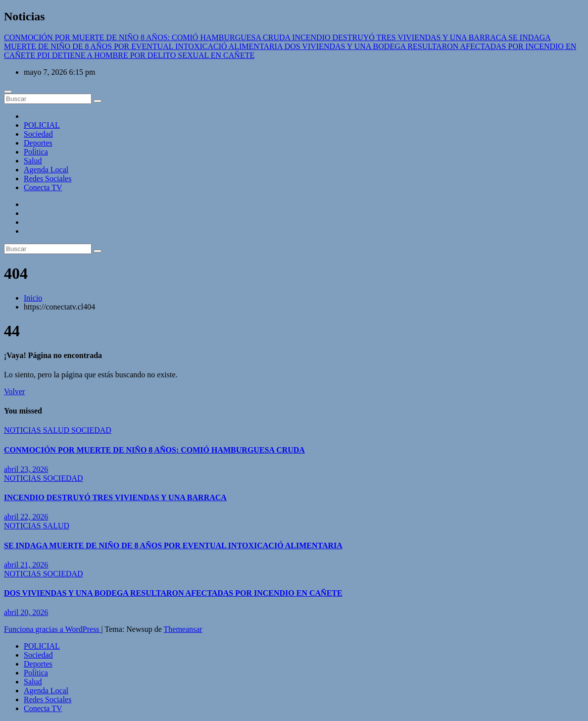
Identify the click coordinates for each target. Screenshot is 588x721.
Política (36, 152)
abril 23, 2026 (26, 469)
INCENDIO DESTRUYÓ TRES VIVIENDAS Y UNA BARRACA (115, 497)
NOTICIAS (24, 430)
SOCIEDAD (91, 430)
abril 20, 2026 (26, 612)
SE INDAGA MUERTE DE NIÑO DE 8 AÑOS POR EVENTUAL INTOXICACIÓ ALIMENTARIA (173, 545)
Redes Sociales (48, 179)
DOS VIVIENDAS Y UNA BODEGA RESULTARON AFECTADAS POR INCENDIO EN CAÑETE (173, 593)
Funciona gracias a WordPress (53, 629)
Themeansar (183, 629)
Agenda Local (46, 170)
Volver (14, 391)
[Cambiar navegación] (8, 92)
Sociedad (38, 134)
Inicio (33, 298)
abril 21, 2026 (26, 565)
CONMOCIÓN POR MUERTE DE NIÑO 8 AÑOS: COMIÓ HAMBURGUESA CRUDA (154, 450)
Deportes (38, 143)
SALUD (57, 430)
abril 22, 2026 (26, 517)
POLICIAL (42, 125)
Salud (33, 161)
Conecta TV (43, 187)
